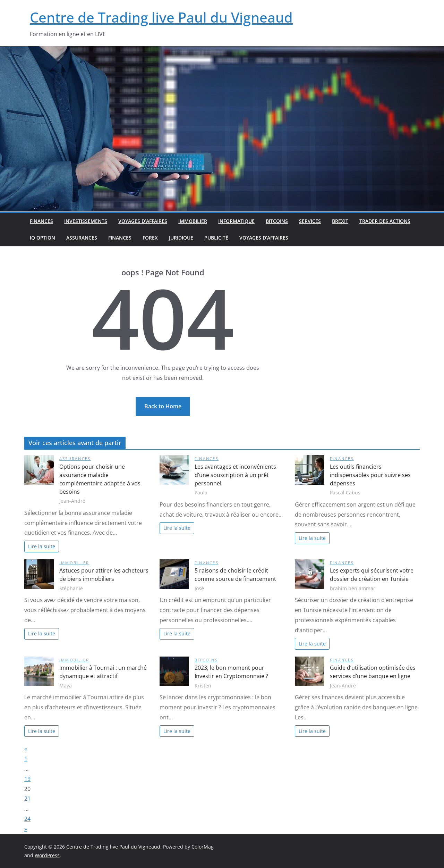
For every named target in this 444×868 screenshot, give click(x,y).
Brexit (340, 221)
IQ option (42, 238)
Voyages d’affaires (143, 221)
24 (27, 819)
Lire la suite (42, 546)
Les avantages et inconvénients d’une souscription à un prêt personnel (235, 475)
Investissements (86, 221)
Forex (150, 238)
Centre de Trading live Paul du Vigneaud (161, 17)
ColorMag (203, 847)
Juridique (181, 238)
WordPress (47, 855)
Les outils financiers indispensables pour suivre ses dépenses (370, 475)
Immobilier (193, 221)
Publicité (216, 238)
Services (310, 221)
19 (27, 779)
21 (27, 799)
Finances (41, 221)
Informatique (236, 221)
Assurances (82, 238)
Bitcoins (277, 221)
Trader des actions (385, 221)
